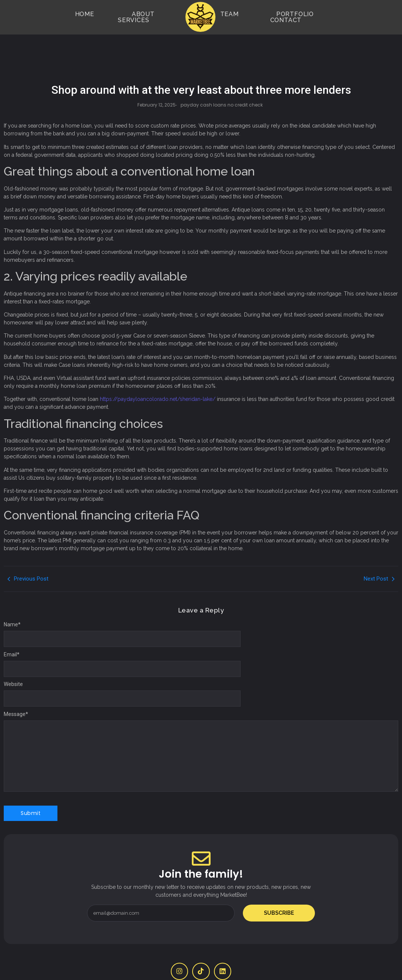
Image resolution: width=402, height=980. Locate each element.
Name (12, 602)
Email (12, 632)
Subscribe (279, 890)
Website (13, 662)
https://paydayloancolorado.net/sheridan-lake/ (158, 377)
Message (16, 692)
